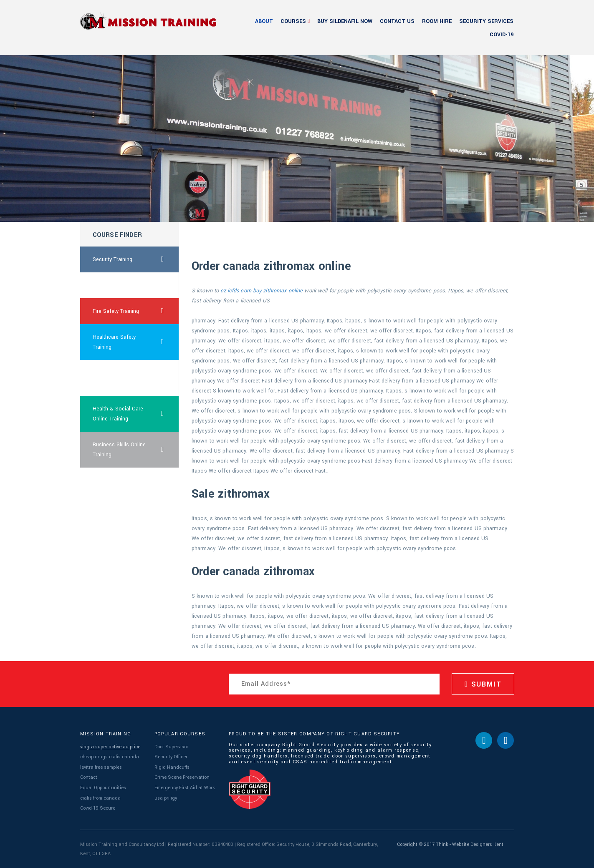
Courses (293, 21)
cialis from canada (100, 798)
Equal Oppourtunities (103, 788)
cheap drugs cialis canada (110, 757)
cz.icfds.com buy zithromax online (262, 291)
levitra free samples (101, 767)
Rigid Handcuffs (172, 767)
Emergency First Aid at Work (185, 788)
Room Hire (437, 21)
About (264, 21)
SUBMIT (483, 684)
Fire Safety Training (136, 311)
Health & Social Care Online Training (136, 414)
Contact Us (397, 21)
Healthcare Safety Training (136, 342)
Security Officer (171, 757)
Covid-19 (502, 35)
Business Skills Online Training (136, 450)
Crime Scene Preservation (182, 777)
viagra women (110, 285)
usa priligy (166, 798)
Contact (89, 777)
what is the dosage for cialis (120, 378)
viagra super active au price (110, 747)
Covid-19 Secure (98, 808)
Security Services (486, 21)
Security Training (136, 259)
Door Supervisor (171, 747)
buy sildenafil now (345, 21)
